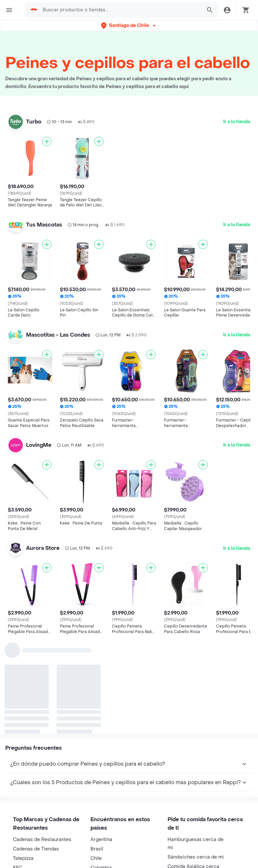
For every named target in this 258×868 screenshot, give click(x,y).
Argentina (101, 840)
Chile (96, 858)
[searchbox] (120, 10)
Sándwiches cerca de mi (196, 857)
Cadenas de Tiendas (36, 849)
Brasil (97, 849)
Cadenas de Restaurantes (42, 840)
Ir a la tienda (237, 122)
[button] (129, 26)
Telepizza (23, 858)
